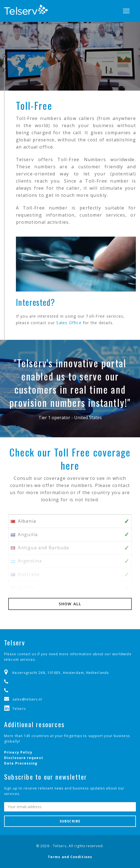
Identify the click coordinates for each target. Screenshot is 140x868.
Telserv (19, 709)
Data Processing (21, 763)
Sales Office (69, 323)
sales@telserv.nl (27, 699)
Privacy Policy (18, 752)
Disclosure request (24, 758)
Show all (70, 604)
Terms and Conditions (70, 857)
